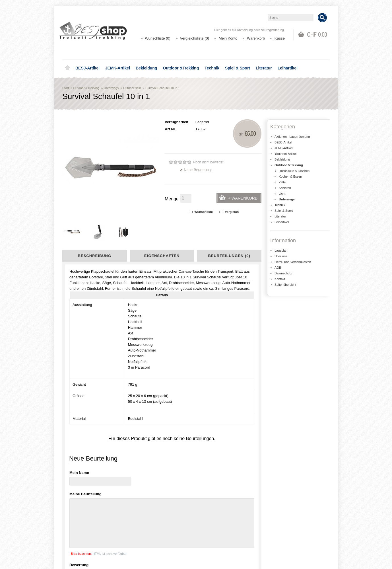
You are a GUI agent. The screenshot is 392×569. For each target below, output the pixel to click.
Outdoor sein (132, 88)
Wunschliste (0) (158, 38)
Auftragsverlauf (215, 533)
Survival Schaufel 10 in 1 (163, 88)
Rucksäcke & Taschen (294, 171)
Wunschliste (213, 539)
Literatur (264, 68)
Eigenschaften (162, 256)
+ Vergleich (228, 212)
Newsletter (212, 545)
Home (67, 68)
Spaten (72, 414)
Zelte (282, 182)
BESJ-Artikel (87, 68)
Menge (172, 199)
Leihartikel (288, 68)
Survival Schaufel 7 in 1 (187, 375)
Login (208, 528)
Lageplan (281, 250)
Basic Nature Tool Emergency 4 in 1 (136, 378)
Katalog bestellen (286, 533)
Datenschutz (283, 273)
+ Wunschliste (200, 212)
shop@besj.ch (176, 479)
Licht (282, 194)
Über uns (281, 256)
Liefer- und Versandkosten (293, 262)
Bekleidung (146, 68)
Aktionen (142, 528)
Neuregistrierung (272, 30)
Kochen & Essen (290, 176)
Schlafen (285, 188)
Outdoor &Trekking (181, 68)
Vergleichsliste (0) (195, 38)
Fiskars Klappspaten (85, 375)
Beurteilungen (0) (229, 256)
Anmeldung (245, 30)
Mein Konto (228, 38)
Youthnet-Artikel (285, 154)
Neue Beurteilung (196, 170)
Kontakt (280, 279)
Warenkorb (256, 38)
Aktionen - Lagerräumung (292, 137)
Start (66, 88)
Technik (212, 68)
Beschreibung (95, 256)
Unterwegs (111, 88)
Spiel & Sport (238, 68)
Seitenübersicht (285, 285)
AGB (278, 268)
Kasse (280, 38)
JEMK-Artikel (118, 68)
